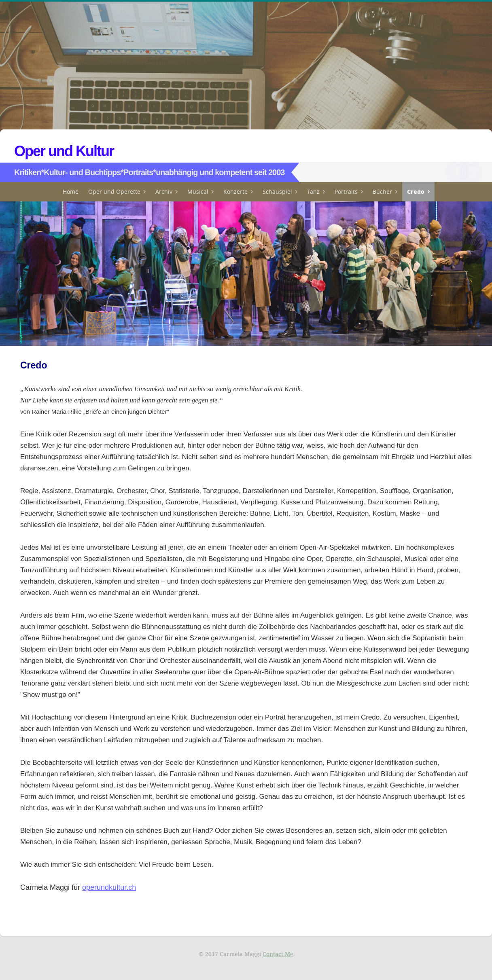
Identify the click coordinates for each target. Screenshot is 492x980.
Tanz (313, 192)
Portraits (346, 192)
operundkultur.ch (109, 887)
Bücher (382, 192)
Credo (416, 191)
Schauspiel (277, 192)
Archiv (164, 192)
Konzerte (235, 192)
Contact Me (278, 954)
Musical (198, 192)
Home (71, 192)
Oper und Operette (114, 192)
